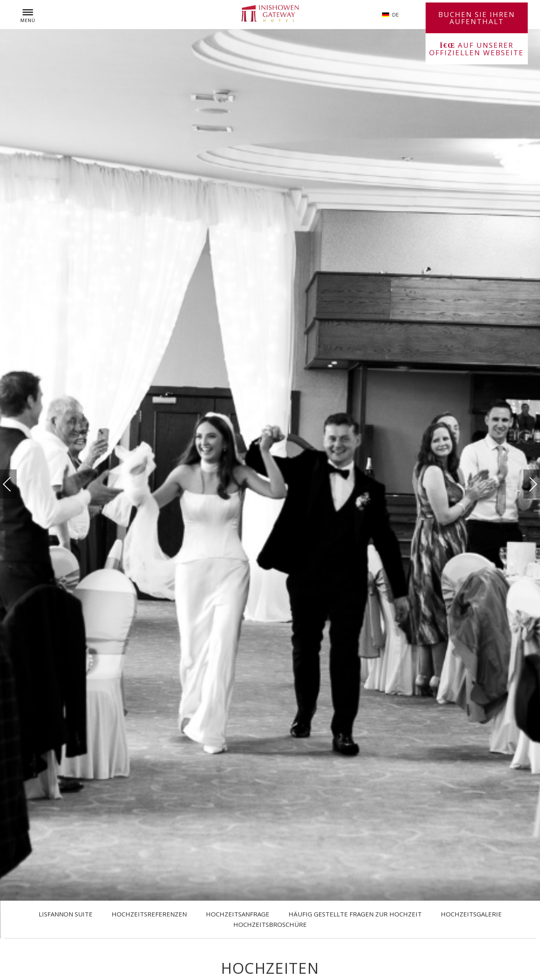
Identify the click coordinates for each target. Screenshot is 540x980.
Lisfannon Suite (66, 914)
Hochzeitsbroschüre (270, 924)
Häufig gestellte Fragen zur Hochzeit (355, 914)
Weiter (525, 482)
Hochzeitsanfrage (238, 914)
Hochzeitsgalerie (471, 914)
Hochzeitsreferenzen (149, 914)
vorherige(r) (15, 484)
